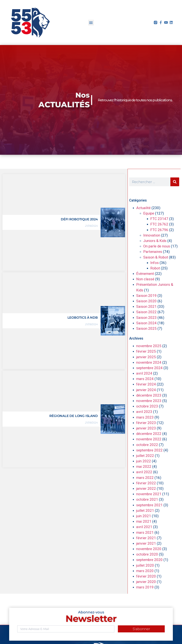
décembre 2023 (149, 395)
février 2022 (146, 483)
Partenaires (153, 252)
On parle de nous (157, 246)
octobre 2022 (147, 445)
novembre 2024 (149, 362)
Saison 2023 (146, 318)
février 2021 (146, 538)
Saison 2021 (146, 307)
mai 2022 (144, 467)
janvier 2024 (146, 390)
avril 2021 (144, 527)
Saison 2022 (146, 312)
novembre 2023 (149, 401)
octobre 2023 (147, 406)
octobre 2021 (147, 499)
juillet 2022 (145, 456)
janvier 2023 (146, 428)
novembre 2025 (149, 346)
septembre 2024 (149, 368)
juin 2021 (144, 516)
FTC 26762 (159, 224)
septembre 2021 (149, 505)
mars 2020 (145, 571)
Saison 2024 (146, 323)
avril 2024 (144, 373)
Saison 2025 (146, 329)
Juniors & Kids (155, 241)
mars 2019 (145, 587)
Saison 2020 (146, 301)
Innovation (152, 235)
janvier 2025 (146, 357)
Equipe (149, 213)
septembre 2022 (149, 450)
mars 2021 (145, 533)
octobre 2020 (147, 554)
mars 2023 (145, 417)
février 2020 (146, 576)
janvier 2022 (146, 489)
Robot (155, 268)
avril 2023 (144, 412)
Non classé (145, 279)
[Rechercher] (175, 182)
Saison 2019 (146, 296)
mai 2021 (144, 521)
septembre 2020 (149, 560)
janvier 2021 (146, 543)
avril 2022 (144, 472)
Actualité (143, 208)
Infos (155, 263)
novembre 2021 (149, 494)
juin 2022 (144, 461)
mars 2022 (145, 478)
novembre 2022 (149, 439)
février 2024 (146, 384)
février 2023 (146, 423)
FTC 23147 (159, 219)
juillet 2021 (145, 511)
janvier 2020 (146, 582)
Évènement (145, 274)
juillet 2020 (145, 565)
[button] (91, 23)
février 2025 (146, 351)
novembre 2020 (149, 549)
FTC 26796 (159, 230)
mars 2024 (145, 379)
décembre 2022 (149, 434)
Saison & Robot (156, 257)
